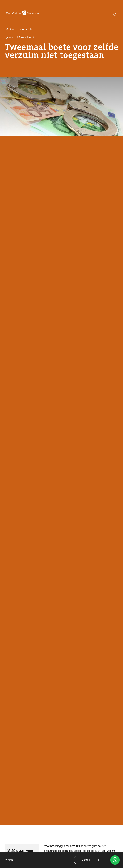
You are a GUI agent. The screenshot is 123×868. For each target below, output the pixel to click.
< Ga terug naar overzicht (19, 30)
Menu (9, 860)
